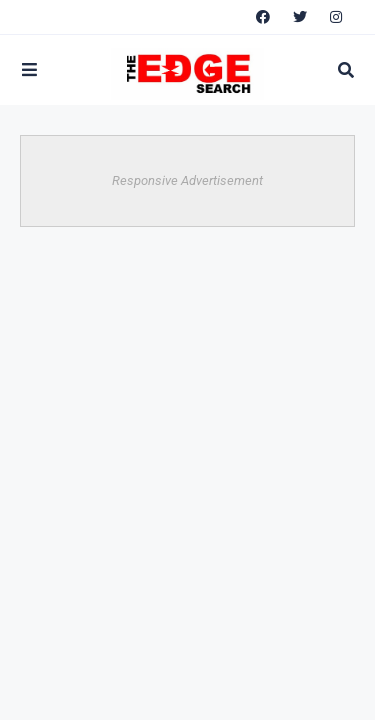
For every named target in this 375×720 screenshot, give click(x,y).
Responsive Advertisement (187, 180)
